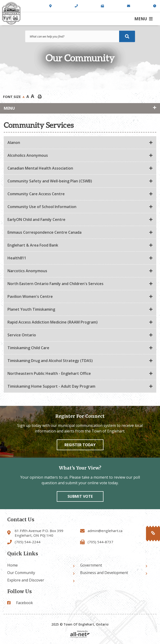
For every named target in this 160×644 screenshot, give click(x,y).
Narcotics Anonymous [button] (27, 271)
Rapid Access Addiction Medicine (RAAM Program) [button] (53, 322)
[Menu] (143, 19)
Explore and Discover (26, 580)
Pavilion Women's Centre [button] (30, 296)
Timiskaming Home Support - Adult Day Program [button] (51, 386)
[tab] (80, 143)
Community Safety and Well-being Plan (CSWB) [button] (50, 181)
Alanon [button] (14, 143)
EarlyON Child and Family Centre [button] (36, 219)
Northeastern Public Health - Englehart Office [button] (49, 373)
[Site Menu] (80, 108)
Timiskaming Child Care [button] (28, 348)
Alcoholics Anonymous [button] (28, 155)
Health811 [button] (17, 258)
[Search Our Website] (80, 36)
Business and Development (104, 573)
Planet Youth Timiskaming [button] (31, 309)
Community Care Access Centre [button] (36, 194)
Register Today (80, 445)
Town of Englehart (11, 13)
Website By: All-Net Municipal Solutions (80, 634)
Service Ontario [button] (22, 335)
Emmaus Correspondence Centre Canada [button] (44, 232)
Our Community (21, 573)
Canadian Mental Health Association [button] (40, 168)
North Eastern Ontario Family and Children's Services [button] (55, 284)
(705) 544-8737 (100, 542)
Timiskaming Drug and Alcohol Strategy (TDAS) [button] (50, 361)
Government (91, 565)
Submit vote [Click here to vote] (80, 496)
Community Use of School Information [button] (42, 207)
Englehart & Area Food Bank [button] (33, 245)
